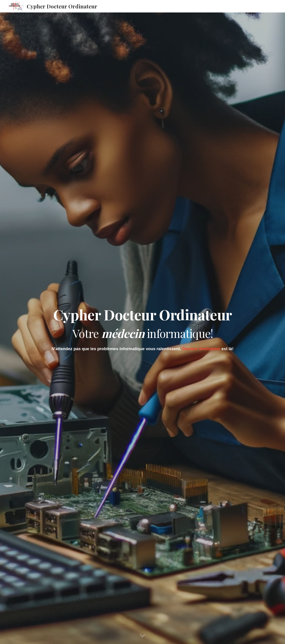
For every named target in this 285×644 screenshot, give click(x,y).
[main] (142, 322)
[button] (142, 636)
